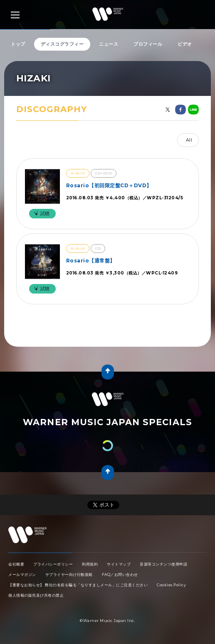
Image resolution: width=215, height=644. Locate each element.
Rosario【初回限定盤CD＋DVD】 (109, 185)
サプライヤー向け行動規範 (69, 574)
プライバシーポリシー (53, 564)
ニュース (109, 44)
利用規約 (90, 564)
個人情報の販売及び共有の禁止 (36, 595)
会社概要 (16, 564)
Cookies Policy (171, 585)
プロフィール (148, 44)
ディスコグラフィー (62, 44)
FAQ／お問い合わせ (120, 574)
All (189, 140)
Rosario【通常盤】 (91, 261)
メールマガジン (22, 574)
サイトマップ (119, 564)
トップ (18, 44)
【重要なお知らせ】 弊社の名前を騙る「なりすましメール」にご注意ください (78, 585)
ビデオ (185, 44)
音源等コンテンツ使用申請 (163, 564)
